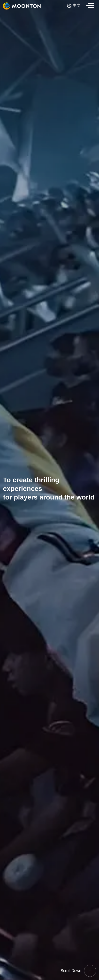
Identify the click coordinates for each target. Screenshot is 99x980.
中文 (77, 5)
